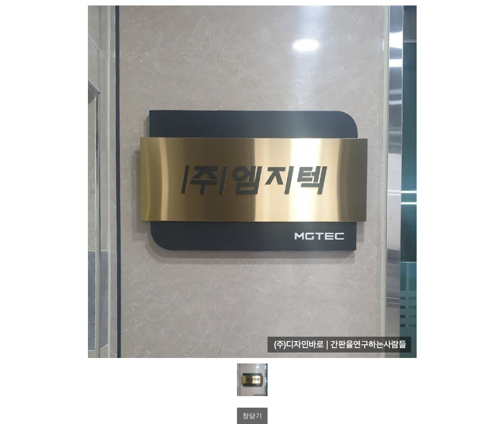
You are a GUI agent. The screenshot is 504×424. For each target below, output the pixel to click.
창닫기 (252, 416)
